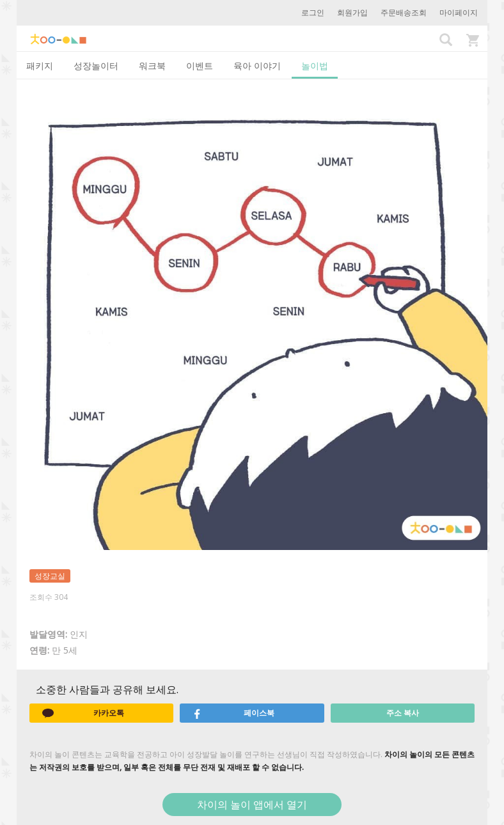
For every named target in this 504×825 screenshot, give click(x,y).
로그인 (313, 12)
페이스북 (233, 713)
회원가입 (352, 12)
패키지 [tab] (40, 66)
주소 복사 (403, 713)
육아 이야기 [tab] (257, 66)
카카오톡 (83, 713)
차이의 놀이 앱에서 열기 (252, 805)
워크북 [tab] (152, 66)
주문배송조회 (404, 12)
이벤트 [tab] (200, 66)
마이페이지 (459, 12)
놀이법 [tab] (315, 66)
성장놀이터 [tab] (96, 66)
